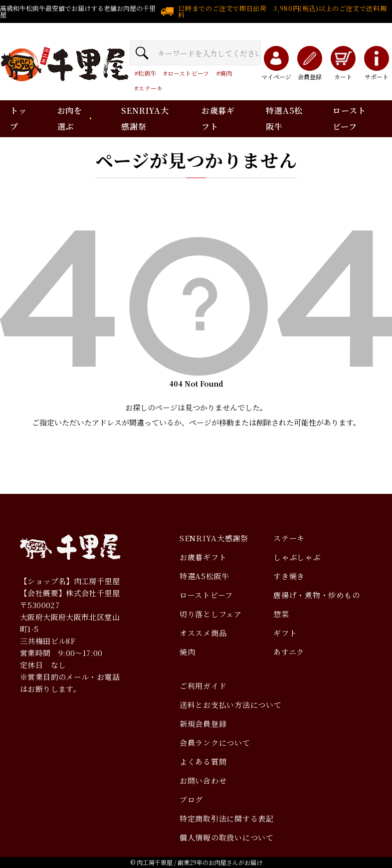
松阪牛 (147, 73)
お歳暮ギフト (203, 557)
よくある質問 (203, 761)
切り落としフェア (211, 614)
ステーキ (150, 88)
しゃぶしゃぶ (297, 557)
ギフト (285, 633)
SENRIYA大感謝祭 (214, 538)
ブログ (191, 799)
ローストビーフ (189, 73)
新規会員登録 (203, 724)
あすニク (289, 652)
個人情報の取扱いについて (227, 837)
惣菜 (281, 614)
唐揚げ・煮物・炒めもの (316, 595)
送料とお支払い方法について (231, 705)
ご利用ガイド (203, 686)
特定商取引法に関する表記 (227, 818)
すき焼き (289, 576)
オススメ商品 (203, 633)
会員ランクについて (215, 743)
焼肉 (226, 73)
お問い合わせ (203, 780)
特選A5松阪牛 (204, 576)
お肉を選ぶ (70, 118)
